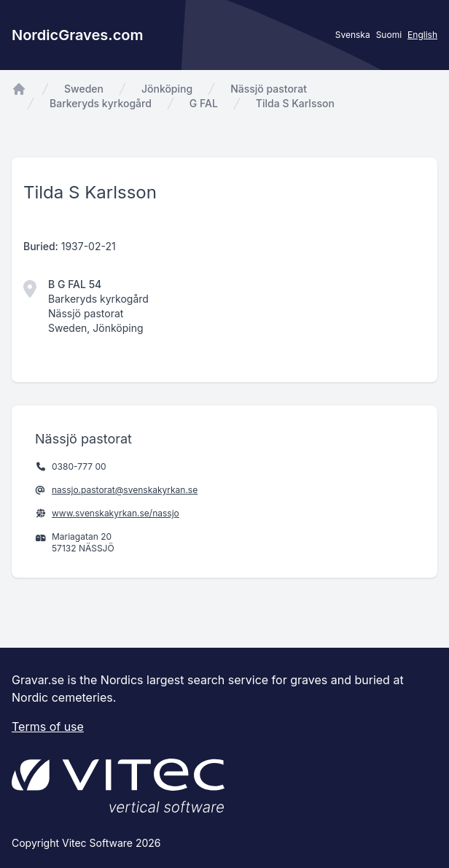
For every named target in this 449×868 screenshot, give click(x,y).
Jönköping (167, 89)
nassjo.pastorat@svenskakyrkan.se (125, 490)
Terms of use (48, 726)
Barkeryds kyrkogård (101, 103)
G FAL (204, 103)
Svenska (353, 35)
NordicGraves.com (78, 35)
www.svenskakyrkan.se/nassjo (116, 513)
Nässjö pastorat (269, 89)
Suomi (389, 35)
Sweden (84, 89)
